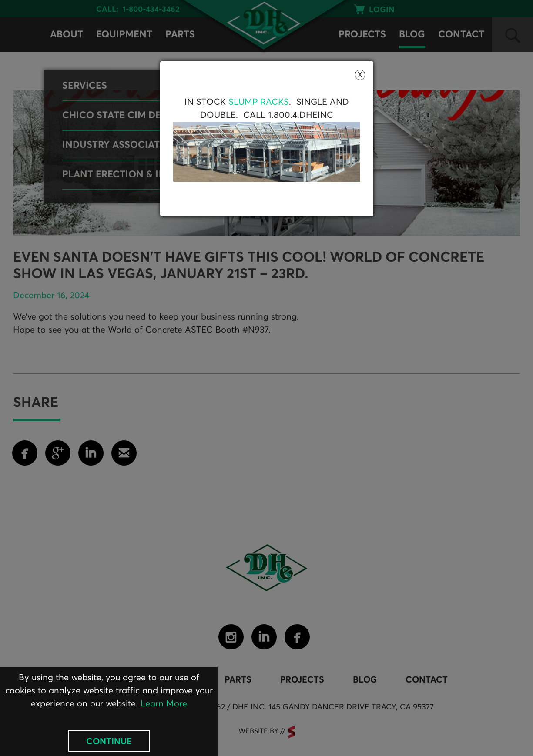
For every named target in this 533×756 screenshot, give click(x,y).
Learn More (164, 704)
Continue (109, 742)
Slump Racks (259, 102)
